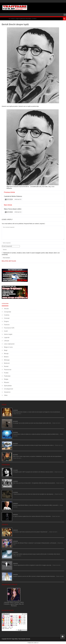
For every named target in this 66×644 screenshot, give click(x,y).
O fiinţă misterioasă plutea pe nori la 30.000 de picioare (26, 420)
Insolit (6, 331)
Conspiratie (8, 312)
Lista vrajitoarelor (9, 344)
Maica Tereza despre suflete (13, 209)
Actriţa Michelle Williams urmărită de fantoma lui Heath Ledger (28, 502)
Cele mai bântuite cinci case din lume (22, 491)
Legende (7, 337)
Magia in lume (8, 347)
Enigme (6, 321)
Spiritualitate (18, 199)
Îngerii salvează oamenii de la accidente (23, 551)
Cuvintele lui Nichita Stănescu (13, 196)
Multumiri (7, 363)
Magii (6, 350)
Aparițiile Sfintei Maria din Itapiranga (21, 573)
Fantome (7, 325)
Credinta (7, 315)
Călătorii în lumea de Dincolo (20, 431)
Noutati (6, 366)
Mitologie (7, 360)
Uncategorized (8, 389)
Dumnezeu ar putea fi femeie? (20, 540)
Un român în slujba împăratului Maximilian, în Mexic (23, 19)
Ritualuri (7, 382)
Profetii (6, 373)
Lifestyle (7, 341)
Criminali (7, 318)
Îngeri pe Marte (17, 562)
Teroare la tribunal (17, 513)
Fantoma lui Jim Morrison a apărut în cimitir (23, 468)
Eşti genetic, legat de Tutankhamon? (22, 409)
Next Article (8, 205)
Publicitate (7, 376)
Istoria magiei (8, 334)
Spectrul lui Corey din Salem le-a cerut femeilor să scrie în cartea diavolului (31, 480)
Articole (6, 309)
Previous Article (9, 192)
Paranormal (8, 370)
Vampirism (7, 392)
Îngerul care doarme (18, 453)
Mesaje (6, 354)
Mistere (6, 357)
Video (6, 395)
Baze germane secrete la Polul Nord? (22, 442)
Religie (6, 379)
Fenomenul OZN (9, 328)
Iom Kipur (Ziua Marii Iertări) (20, 528)
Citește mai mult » (17, 414)
